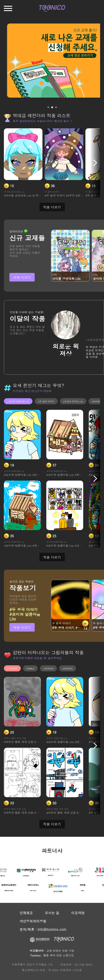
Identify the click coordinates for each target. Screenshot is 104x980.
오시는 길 (52, 913)
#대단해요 (68, 668)
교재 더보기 (22, 277)
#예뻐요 (30, 668)
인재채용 (26, 913)
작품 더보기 (22, 627)
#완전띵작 (12, 668)
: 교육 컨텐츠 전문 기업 (52, 951)
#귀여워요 (48, 668)
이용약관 (78, 913)
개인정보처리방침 (33, 921)
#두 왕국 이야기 (46, 401)
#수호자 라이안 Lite (73, 401)
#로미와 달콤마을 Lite (18, 401)
